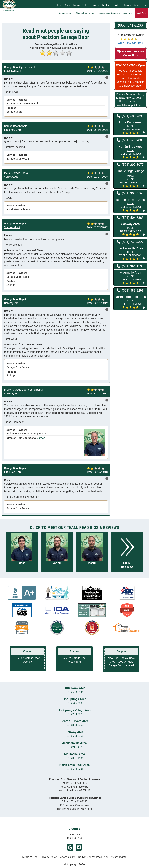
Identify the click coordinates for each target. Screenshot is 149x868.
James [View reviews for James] (41, 438)
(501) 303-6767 (74, 725)
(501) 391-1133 (74, 758)
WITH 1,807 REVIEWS (130, 43)
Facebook (79, 847)
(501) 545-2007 (74, 703)
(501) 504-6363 (74, 736)
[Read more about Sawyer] (57, 552)
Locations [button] (128, 15)
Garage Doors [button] (66, 15)
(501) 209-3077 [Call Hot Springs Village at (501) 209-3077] (130, 164)
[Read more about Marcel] (92, 552)
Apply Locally (140, 5)
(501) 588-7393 (74, 692)
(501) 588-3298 (74, 769)
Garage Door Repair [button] (86, 15)
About (68, 5)
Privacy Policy (49, 857)
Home (59, 5)
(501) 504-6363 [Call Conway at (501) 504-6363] (130, 218)
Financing (95, 5)
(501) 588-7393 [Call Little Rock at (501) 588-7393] (130, 116)
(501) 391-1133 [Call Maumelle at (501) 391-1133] (130, 266)
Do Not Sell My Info (89, 857)
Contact (128, 5)
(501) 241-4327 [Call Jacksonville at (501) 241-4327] (130, 242)
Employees (107, 5)
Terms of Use (30, 857)
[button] (130, 127)
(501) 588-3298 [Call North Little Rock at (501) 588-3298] (130, 290)
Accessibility (68, 857)
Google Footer (70, 847)
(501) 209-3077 (74, 714)
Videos (118, 5)
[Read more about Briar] (22, 552)
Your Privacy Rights (115, 857)
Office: (75, 783)
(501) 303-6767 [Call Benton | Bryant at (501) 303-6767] (130, 193)
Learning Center (80, 5)
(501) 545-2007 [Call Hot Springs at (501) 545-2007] (130, 140)
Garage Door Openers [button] (109, 15)
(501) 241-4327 (74, 747)
